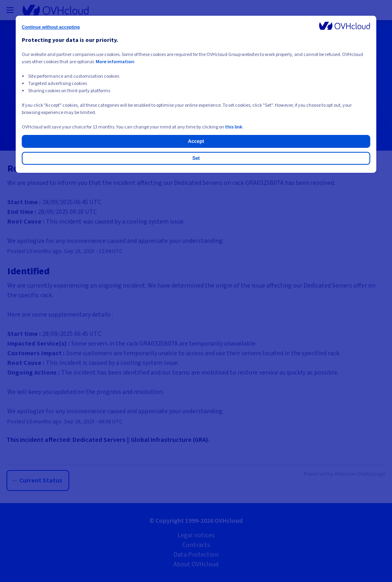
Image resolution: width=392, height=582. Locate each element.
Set (196, 158)
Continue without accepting (51, 27)
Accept (196, 141)
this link (234, 127)
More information (115, 62)
